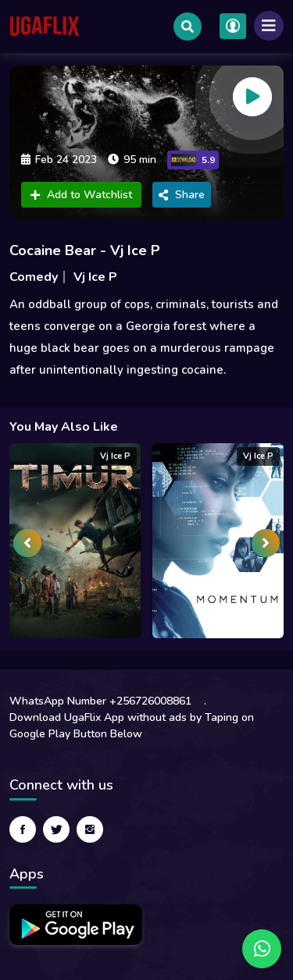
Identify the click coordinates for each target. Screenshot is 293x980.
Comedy (34, 277)
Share (182, 195)
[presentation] (27, 543)
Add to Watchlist (81, 195)
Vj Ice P (95, 277)
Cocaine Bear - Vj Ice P (85, 250)
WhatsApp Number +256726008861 (100, 701)
